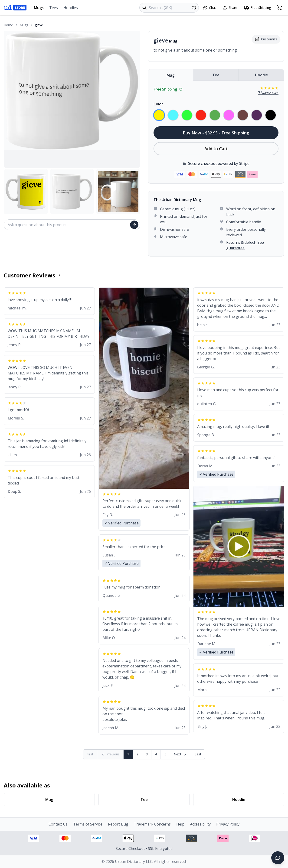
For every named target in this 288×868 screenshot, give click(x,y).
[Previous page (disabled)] (110, 754)
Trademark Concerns (152, 824)
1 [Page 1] (128, 754)
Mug (170, 75)
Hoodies (71, 8)
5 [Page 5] (165, 754)
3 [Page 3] (147, 754)
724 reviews (268, 93)
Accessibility (200, 824)
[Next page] (180, 754)
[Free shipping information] (257, 8)
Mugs (39, 9)
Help (180, 824)
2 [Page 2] (137, 754)
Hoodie (262, 75)
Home (8, 25)
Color (158, 104)
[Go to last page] (198, 754)
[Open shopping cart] (280, 8)
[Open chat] (209, 8)
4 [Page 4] (156, 754)
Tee (216, 75)
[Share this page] (230, 8)
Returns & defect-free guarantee (245, 245)
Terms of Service (88, 824)
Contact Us (58, 824)
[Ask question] (134, 225)
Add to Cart (216, 149)
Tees (54, 8)
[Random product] (194, 8)
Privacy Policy (228, 824)
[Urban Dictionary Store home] (15, 8)
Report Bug (118, 824)
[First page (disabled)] (90, 754)
